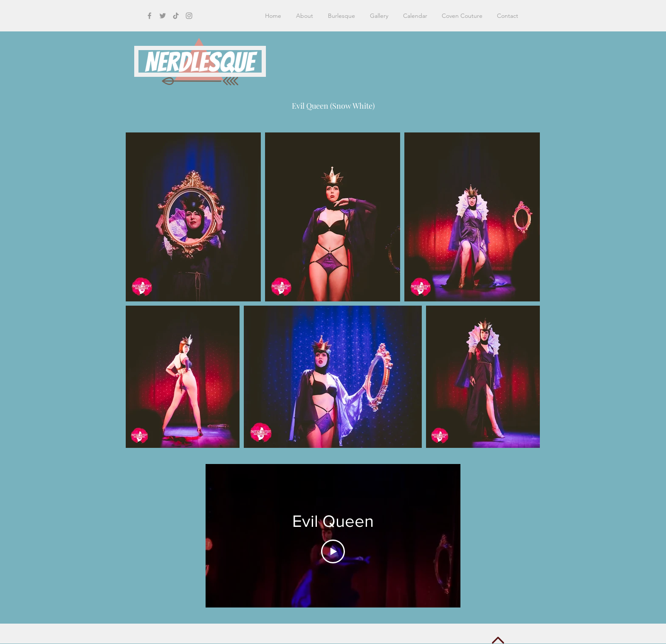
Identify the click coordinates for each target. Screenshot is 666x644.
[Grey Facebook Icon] (150, 16)
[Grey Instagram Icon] (189, 16)
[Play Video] (333, 551)
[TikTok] (176, 16)
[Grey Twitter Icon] (163, 16)
